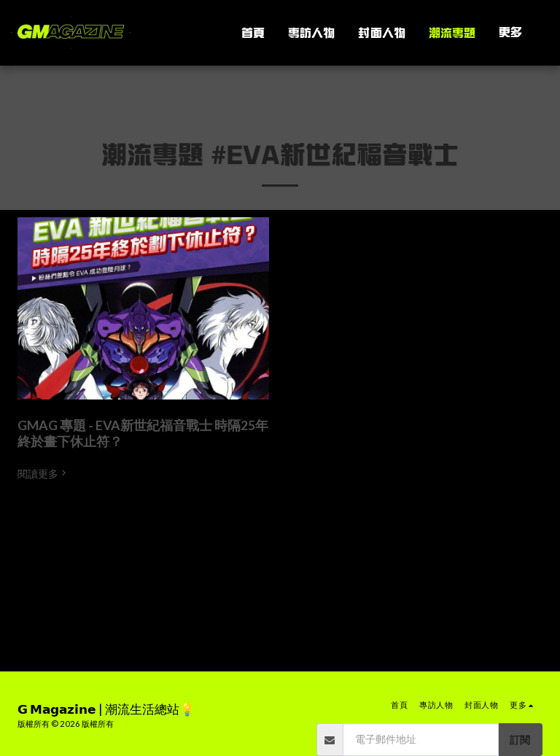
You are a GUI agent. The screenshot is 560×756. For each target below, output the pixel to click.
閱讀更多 (43, 474)
